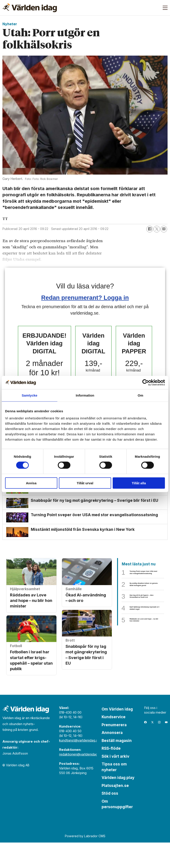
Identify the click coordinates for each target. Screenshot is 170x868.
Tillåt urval (85, 483)
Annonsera (112, 758)
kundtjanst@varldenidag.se (79, 766)
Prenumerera (114, 750)
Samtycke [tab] (30, 395)
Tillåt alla (139, 483)
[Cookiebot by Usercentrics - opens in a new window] (146, 383)
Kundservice (114, 743)
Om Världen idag (117, 735)
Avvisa (31, 483)
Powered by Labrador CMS (85, 862)
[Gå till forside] (30, 8)
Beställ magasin (117, 766)
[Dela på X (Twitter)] (157, 229)
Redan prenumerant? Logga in (85, 298)
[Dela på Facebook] (150, 229)
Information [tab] (85, 395)
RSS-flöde (111, 774)
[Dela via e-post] (164, 229)
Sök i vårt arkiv (115, 782)
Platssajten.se (115, 811)
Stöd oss (110, 819)
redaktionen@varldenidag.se (81, 780)
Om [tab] (140, 395)
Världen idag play (118, 803)
